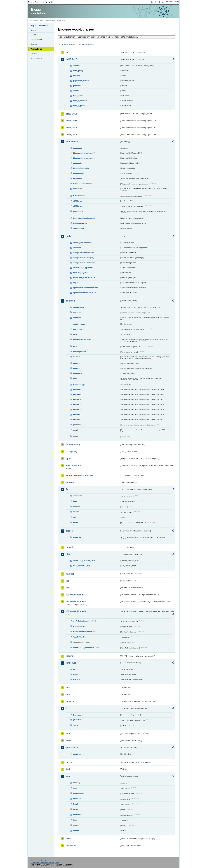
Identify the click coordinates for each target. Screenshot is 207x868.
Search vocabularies (69, 45)
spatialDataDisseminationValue (86, 288)
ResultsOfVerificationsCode (84, 631)
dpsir (75, 334)
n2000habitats (79, 196)
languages (77, 373)
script (76, 430)
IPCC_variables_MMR (82, 566)
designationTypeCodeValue (84, 263)
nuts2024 (77, 420)
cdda (68, 236)
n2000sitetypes (79, 206)
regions (76, 283)
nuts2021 (77, 415)
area (75, 788)
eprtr (68, 459)
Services (34, 54)
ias (67, 581)
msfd (69, 734)
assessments (79, 307)
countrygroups (79, 324)
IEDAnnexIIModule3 (76, 602)
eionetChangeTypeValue (83, 268)
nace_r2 (76, 378)
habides (70, 574)
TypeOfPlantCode (80, 637)
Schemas (34, 44)
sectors (76, 725)
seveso (70, 762)
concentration (79, 793)
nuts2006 (77, 395)
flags (75, 501)
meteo (76, 809)
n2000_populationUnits (83, 183)
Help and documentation (41, 26)
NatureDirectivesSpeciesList (85, 218)
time (75, 820)
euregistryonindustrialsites (80, 475)
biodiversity (72, 142)
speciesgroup (79, 228)
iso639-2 (77, 357)
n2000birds (78, 189)
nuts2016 (77, 410)
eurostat (70, 482)
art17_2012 (71, 128)
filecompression (80, 352)
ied (68, 588)
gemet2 (70, 547)
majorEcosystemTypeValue (84, 278)
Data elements (37, 40)
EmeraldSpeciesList (81, 168)
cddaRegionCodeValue (82, 243)
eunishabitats (79, 173)
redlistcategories (80, 223)
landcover (71, 663)
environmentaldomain (82, 339)
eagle (75, 674)
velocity (76, 825)
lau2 (68, 694)
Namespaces (36, 58)
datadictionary (73, 445)
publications (72, 747)
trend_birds (78, 96)
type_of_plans (79, 106)
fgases (69, 531)
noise (69, 741)
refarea (76, 512)
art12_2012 (71, 59)
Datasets (34, 30)
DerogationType (80, 626)
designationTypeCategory (84, 258)
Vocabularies (36, 49)
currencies (78, 329)
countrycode (78, 66)
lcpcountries (78, 715)
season (76, 91)
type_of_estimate (80, 101)
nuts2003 (77, 390)
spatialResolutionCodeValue (85, 293)
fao (68, 489)
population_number (81, 81)
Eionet (41, 21)
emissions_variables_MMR (84, 561)
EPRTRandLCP (74, 466)
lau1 (68, 687)
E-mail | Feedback (38, 860)
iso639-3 (77, 363)
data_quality (78, 71)
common (70, 301)
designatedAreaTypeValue (84, 253)
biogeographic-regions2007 (84, 153)
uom (68, 776)
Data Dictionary (50, 21)
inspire (69, 656)
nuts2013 (77, 405)
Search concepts (88, 45)
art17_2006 (71, 121)
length (76, 804)
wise (68, 839)
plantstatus (78, 720)
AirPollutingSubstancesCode (85, 621)
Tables (33, 35)
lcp (68, 708)
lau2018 (70, 701)
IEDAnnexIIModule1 (76, 595)
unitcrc (76, 522)
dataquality (78, 163)
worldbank (71, 846)
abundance (78, 148)
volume (76, 831)
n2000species (79, 211)
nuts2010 (77, 400)
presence (77, 86)
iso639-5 (77, 368)
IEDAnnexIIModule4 (76, 611)
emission (77, 799)
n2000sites (78, 201)
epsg (75, 346)
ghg (68, 554)
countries (77, 318)
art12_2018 (71, 114)
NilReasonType (79, 385)
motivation (78, 178)
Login (156, 2)
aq (67, 52)
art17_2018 (71, 135)
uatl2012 (77, 679)
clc (74, 669)
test (68, 769)
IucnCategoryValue (81, 273)
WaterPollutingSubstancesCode (86, 647)
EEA (41, 2)
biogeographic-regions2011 (84, 158)
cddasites (77, 248)
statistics (77, 815)
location (77, 76)
